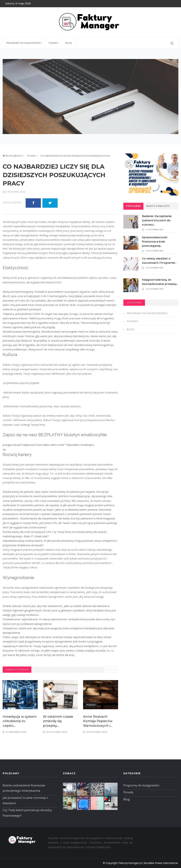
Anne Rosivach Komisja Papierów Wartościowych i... (98, 721)
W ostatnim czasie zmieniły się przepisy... (58, 721)
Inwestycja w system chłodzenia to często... (20, 721)
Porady (54, 43)
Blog (69, 43)
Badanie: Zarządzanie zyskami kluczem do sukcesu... (157, 220)
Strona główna (12, 156)
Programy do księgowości (24, 43)
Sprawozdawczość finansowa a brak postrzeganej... (155, 242)
